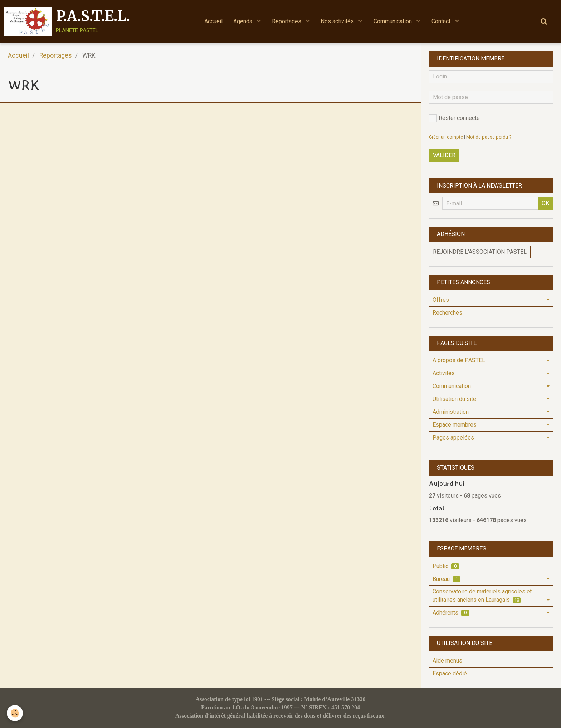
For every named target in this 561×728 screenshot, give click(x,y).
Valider (444, 155)
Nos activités (338, 21)
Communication (394, 21)
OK (545, 203)
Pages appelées (453, 438)
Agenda (243, 21)
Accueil (213, 21)
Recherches (447, 313)
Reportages (287, 21)
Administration (451, 412)
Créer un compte (446, 137)
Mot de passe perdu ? (489, 137)
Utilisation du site (454, 399)
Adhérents (451, 613)
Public (446, 566)
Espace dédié (450, 673)
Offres (441, 300)
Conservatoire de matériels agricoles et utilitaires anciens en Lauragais (482, 596)
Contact (442, 21)
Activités (444, 373)
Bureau (447, 579)
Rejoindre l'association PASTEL (480, 252)
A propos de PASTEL (459, 360)
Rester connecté (454, 118)
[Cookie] (15, 713)
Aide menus (447, 661)
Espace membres (455, 425)
